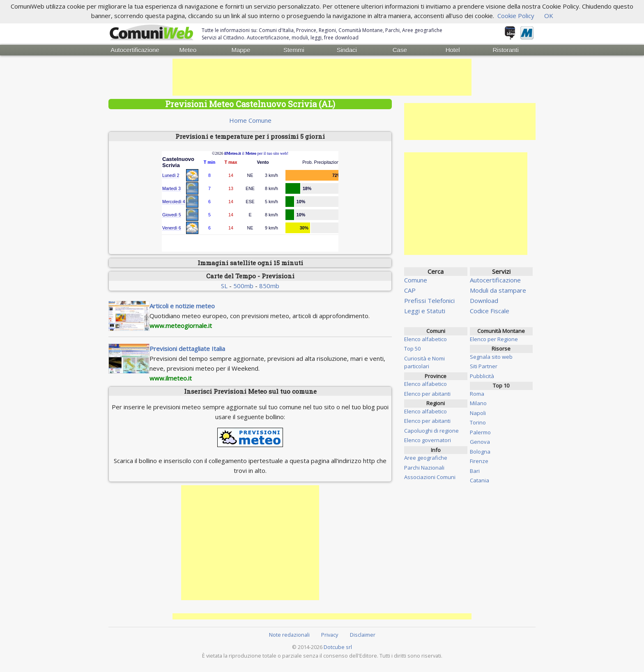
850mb (269, 286)
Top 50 (412, 349)
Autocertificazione (135, 50)
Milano (478, 403)
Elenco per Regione (494, 339)
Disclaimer (363, 635)
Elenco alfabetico (425, 339)
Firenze (479, 461)
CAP (410, 290)
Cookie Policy (516, 16)
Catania (480, 480)
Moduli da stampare (498, 290)
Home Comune (250, 120)
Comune (416, 280)
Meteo (188, 50)
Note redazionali (289, 635)
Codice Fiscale (490, 311)
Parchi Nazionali (424, 468)
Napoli (478, 413)
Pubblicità (482, 376)
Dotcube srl (338, 647)
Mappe (241, 50)
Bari (475, 471)
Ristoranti (505, 50)
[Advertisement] (322, 77)
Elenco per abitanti (427, 394)
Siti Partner (484, 366)
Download (484, 300)
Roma (477, 394)
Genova (480, 442)
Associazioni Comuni (430, 477)
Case (400, 50)
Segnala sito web (491, 357)
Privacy (330, 635)
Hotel (453, 50)
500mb (243, 286)
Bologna (480, 452)
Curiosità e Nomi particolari (424, 362)
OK (549, 16)
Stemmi (294, 50)
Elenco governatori (428, 440)
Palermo (480, 432)
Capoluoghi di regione (431, 431)
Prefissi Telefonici (429, 300)
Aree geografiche (426, 458)
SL (224, 286)
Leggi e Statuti (425, 311)
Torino (478, 422)
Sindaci (347, 50)
